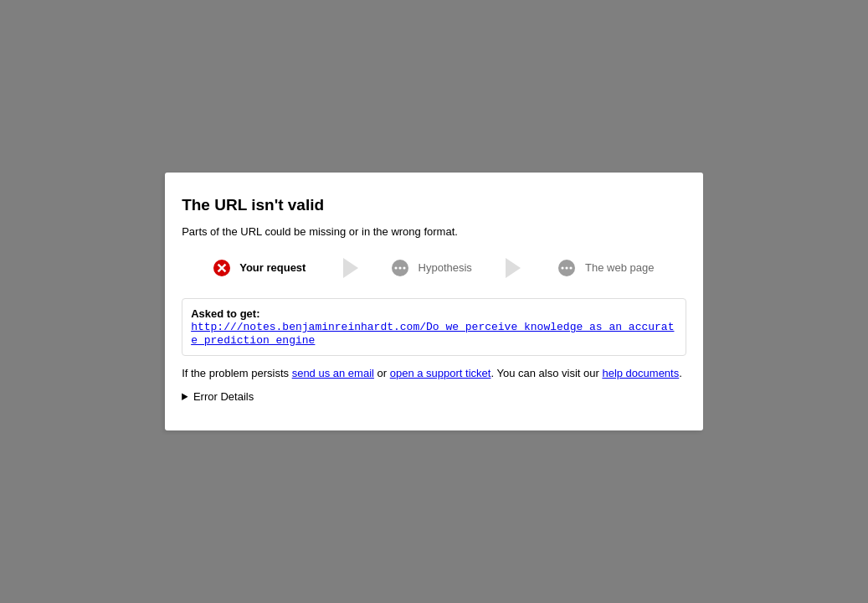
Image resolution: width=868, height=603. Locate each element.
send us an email (333, 375)
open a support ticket (441, 375)
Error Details (223, 398)
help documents (640, 375)
